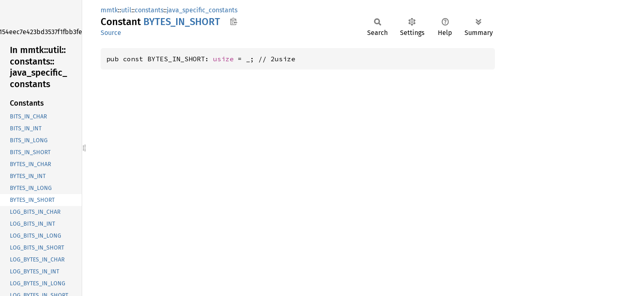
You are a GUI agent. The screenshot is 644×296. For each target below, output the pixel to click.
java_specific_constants (202, 10)
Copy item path (233, 21)
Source (111, 33)
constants (149, 10)
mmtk (109, 10)
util (126, 10)
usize (223, 59)
